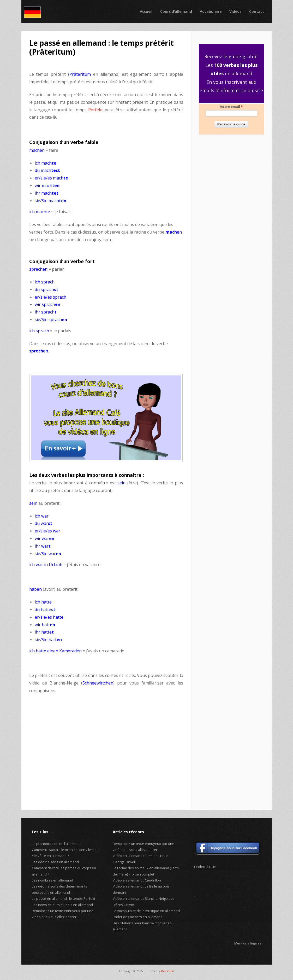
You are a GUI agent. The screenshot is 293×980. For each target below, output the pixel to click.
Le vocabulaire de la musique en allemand (146, 911)
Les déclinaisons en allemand (55, 862)
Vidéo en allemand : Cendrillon (137, 880)
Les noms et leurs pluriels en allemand (62, 905)
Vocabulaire (211, 11)
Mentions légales (248, 943)
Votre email (231, 107)
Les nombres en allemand (52, 880)
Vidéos (235, 11)
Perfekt (96, 110)
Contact (257, 11)
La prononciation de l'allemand (56, 844)
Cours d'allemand (176, 11)
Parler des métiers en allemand (138, 917)
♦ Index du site (205, 867)
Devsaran (168, 971)
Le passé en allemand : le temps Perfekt (64, 898)
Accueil (146, 11)
